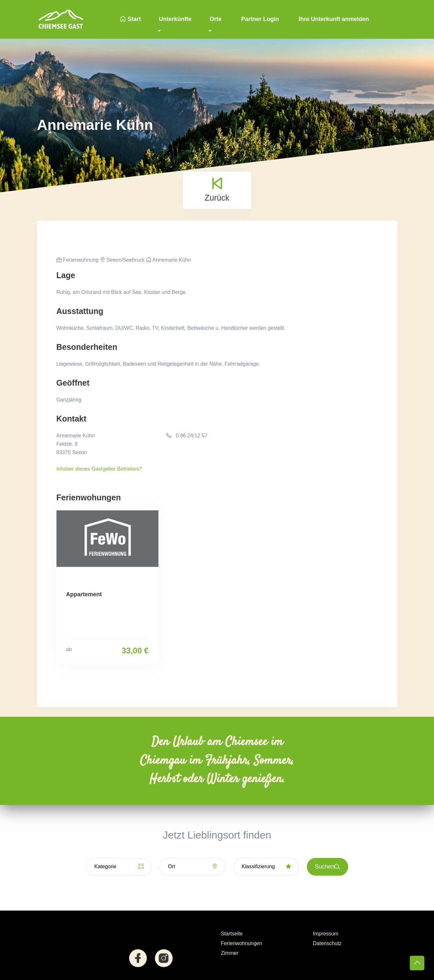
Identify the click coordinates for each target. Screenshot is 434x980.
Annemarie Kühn (169, 260)
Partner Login (259, 19)
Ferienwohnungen (242, 943)
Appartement (84, 594)
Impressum (326, 934)
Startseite (232, 934)
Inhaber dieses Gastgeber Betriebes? (99, 469)
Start (130, 19)
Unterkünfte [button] (175, 19)
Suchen (328, 867)
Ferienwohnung (78, 260)
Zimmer (230, 953)
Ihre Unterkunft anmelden (333, 19)
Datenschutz (327, 943)
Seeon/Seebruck (122, 260)
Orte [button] (215, 19)
